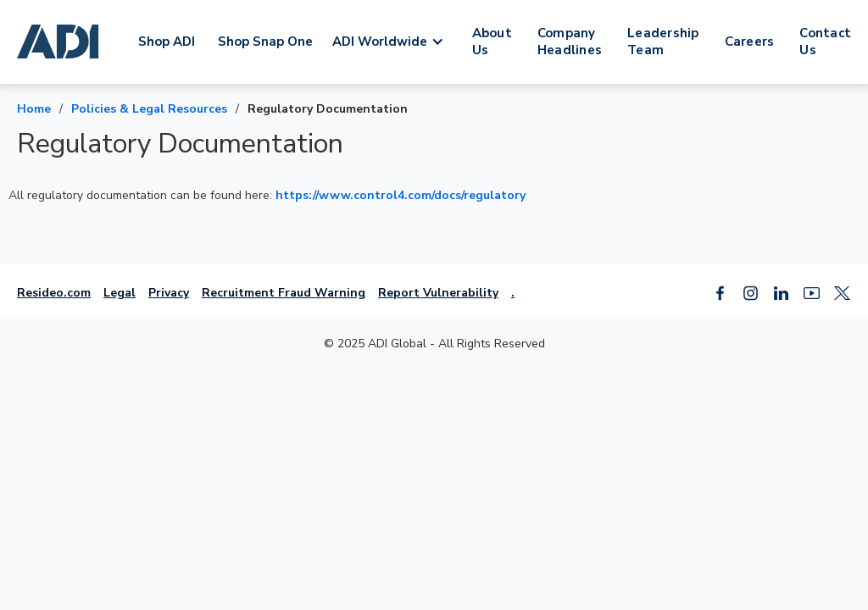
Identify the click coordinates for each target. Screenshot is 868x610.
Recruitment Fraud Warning (284, 293)
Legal (120, 293)
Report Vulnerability (438, 293)
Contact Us (825, 42)
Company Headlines (570, 42)
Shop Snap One (265, 42)
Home (34, 109)
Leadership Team (663, 42)
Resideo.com (54, 293)
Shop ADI (167, 42)
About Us (492, 42)
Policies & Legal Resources (149, 109)
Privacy (169, 293)
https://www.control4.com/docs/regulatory (401, 195)
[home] (61, 42)
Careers (750, 42)
